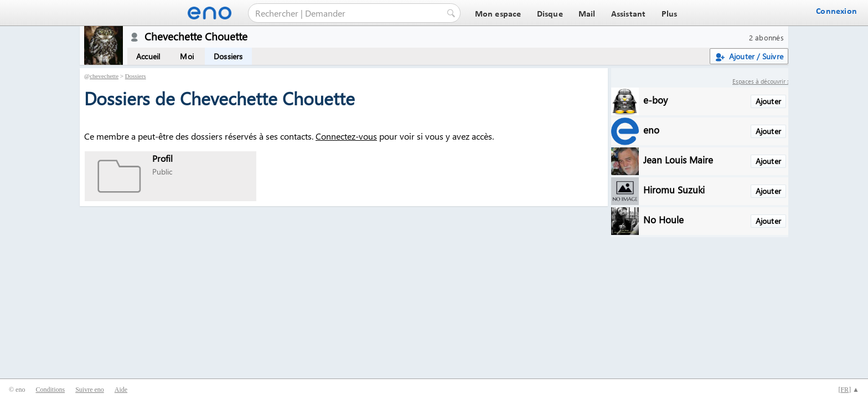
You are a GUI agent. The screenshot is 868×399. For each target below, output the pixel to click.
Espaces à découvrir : (760, 81)
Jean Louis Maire (678, 159)
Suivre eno (90, 390)
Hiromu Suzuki (674, 189)
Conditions (50, 390)
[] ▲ (849, 390)
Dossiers (228, 56)
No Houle (663, 219)
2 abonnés (766, 37)
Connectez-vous (346, 136)
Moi (187, 56)
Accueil (148, 56)
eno (651, 129)
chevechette (104, 76)
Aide (121, 390)
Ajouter (768, 101)
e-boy (655, 99)
